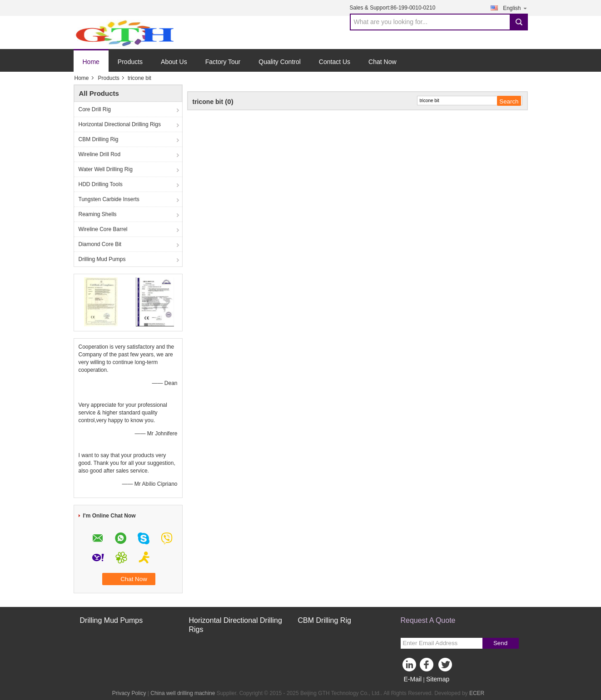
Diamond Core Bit (100, 244)
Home (91, 62)
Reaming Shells (98, 214)
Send (500, 643)
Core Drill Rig (95, 109)
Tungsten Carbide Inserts (109, 199)
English (515, 8)
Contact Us (335, 62)
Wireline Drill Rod (100, 154)
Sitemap (438, 679)
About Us (174, 62)
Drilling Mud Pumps (102, 259)
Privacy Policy (129, 693)
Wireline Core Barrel (103, 229)
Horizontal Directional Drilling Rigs (120, 124)
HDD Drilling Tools (101, 184)
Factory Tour (223, 62)
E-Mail (413, 679)
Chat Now (382, 62)
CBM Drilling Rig (99, 139)
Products (130, 62)
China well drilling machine (183, 693)
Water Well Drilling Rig (106, 169)
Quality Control (280, 62)
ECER (477, 693)
